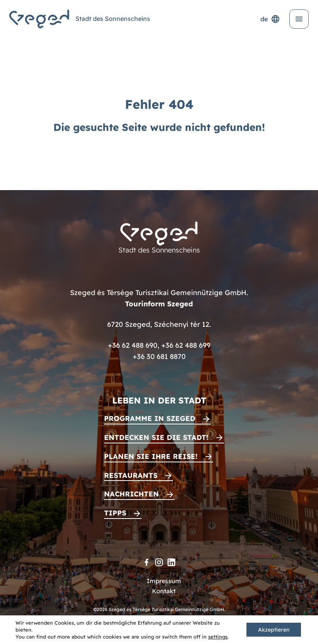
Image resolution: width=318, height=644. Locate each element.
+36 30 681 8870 (159, 356)
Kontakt (164, 591)
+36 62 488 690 (133, 345)
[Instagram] (159, 562)
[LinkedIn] (171, 562)
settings (218, 637)
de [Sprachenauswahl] (270, 19)
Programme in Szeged (150, 418)
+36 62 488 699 (186, 345)
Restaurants (131, 475)
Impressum (164, 581)
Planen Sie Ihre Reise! (151, 456)
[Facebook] (147, 562)
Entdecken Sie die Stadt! (156, 437)
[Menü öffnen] (299, 19)
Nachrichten (132, 494)
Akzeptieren (274, 630)
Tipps (115, 513)
